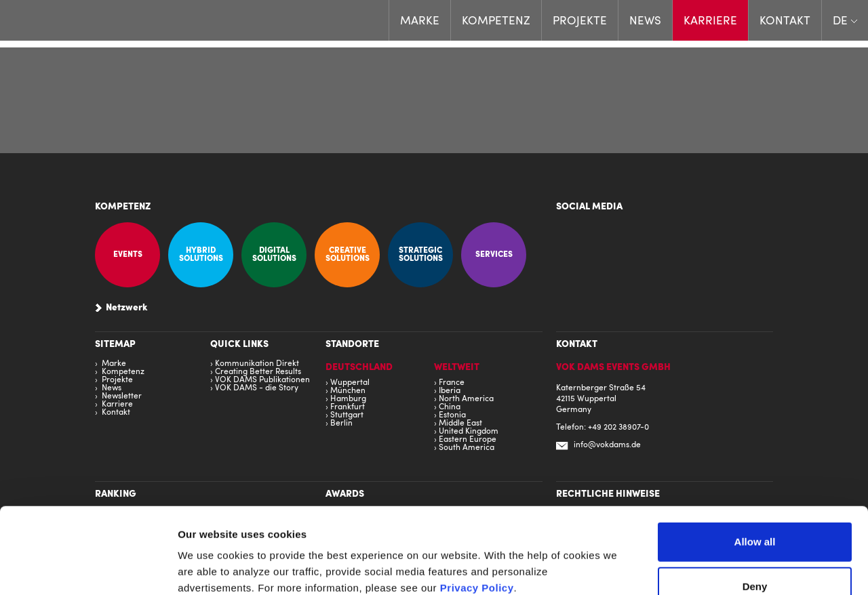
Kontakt (785, 21)
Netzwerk (127, 308)
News (645, 21)
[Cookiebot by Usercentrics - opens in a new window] (88, 569)
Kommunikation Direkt (257, 364)
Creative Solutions (348, 255)
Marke (420, 21)
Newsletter (122, 396)
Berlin (341, 424)
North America (466, 399)
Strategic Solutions (421, 255)
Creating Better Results (258, 372)
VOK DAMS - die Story (257, 388)
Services (494, 255)
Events (128, 255)
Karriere (710, 21)
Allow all (755, 461)
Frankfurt (348, 407)
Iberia (450, 391)
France (452, 383)
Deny (755, 506)
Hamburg (348, 399)
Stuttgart (347, 415)
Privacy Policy (477, 507)
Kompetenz (496, 21)
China (450, 407)
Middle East (460, 424)
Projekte (580, 21)
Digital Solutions (274, 255)
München (348, 391)
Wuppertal (350, 383)
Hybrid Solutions (201, 255)
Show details (767, 568)
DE (840, 21)
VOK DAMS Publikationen (262, 380)
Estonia (452, 415)
